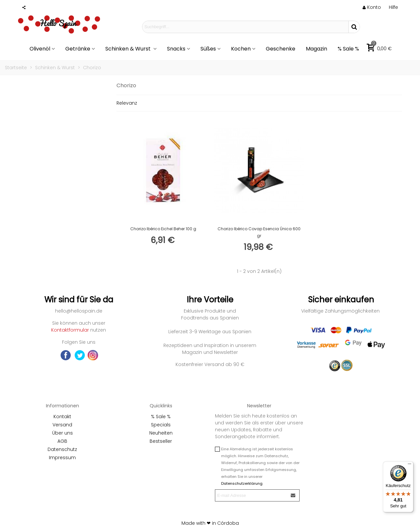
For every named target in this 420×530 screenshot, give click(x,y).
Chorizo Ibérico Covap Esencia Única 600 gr (259, 232)
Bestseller (161, 441)
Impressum (62, 458)
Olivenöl (40, 49)
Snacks (176, 49)
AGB (62, 441)
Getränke (78, 49)
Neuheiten (161, 433)
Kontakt (62, 417)
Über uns (63, 433)
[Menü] (409, 465)
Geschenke (281, 49)
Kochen (241, 49)
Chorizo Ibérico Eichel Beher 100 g (163, 229)
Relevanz (127, 103)
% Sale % (348, 49)
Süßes (208, 49)
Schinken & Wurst (129, 49)
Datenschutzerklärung (242, 483)
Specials (161, 425)
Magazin (316, 49)
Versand (62, 425)
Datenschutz (62, 449)
